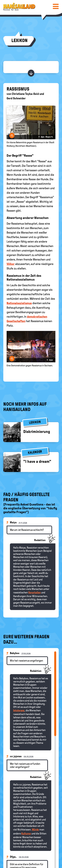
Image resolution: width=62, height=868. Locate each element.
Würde (35, 830)
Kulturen (26, 834)
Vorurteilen (34, 592)
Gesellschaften (16, 321)
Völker (11, 264)
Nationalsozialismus (19, 303)
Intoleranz (19, 710)
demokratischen (37, 317)
